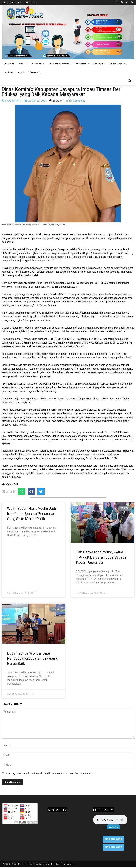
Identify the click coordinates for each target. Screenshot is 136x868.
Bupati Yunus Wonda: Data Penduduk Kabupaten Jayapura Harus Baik (32, 658)
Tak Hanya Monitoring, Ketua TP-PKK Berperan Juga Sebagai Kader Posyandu (102, 557)
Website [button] (113, 827)
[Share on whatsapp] (22, 491)
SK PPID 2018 (113, 839)
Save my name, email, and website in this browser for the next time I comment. (49, 774)
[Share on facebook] (31, 491)
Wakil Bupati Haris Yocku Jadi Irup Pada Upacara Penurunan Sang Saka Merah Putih (32, 514)
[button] (129, 81)
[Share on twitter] (41, 491)
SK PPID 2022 (113, 847)
